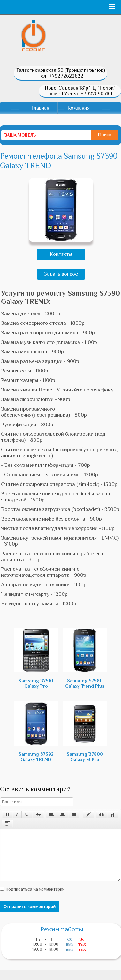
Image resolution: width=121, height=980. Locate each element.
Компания (79, 108)
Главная (40, 108)
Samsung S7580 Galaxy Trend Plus (85, 658)
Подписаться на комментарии (34, 899)
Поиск (105, 135)
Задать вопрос (61, 274)
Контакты (61, 254)
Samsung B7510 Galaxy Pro (36, 658)
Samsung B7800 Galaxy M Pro (85, 732)
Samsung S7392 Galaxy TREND (36, 732)
